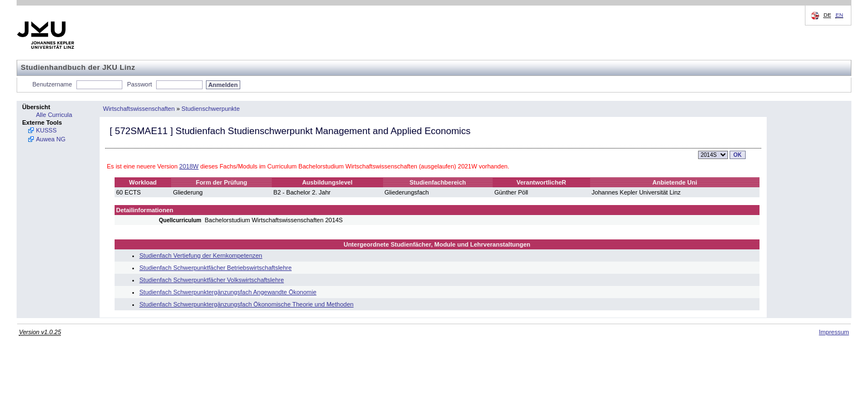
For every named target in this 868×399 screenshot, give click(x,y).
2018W (189, 166)
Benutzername (53, 84)
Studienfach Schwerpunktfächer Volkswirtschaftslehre (212, 280)
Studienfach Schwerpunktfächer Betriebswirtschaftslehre (216, 268)
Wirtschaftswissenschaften (139, 109)
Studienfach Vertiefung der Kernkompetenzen (201, 255)
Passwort (139, 84)
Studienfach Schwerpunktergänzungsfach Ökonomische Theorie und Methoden (247, 304)
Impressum (834, 332)
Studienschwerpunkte (211, 109)
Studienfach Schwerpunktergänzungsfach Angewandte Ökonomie (228, 292)
